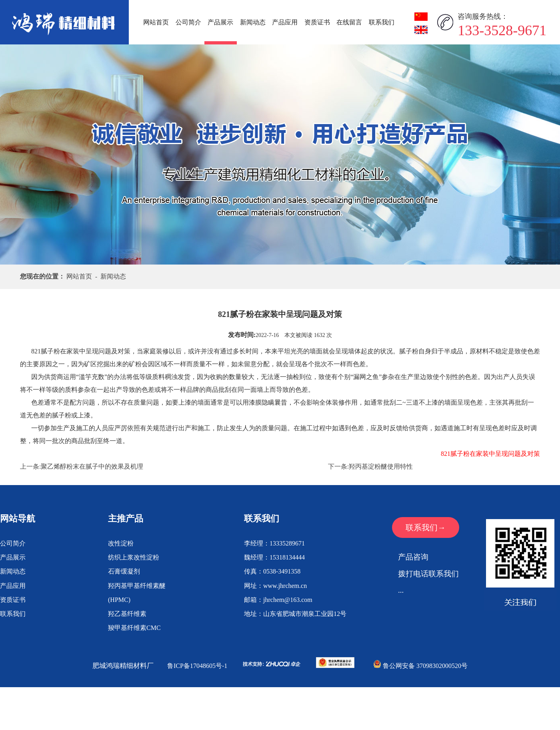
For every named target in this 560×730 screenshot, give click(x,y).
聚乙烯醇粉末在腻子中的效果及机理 (92, 466)
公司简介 (188, 22)
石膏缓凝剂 (124, 571)
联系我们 (382, 22)
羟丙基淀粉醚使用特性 (381, 466)
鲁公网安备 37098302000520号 (420, 666)
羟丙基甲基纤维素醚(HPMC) (137, 593)
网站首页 (156, 22)
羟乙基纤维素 (127, 614)
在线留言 (349, 22)
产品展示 (220, 22)
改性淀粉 (121, 543)
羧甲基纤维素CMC (134, 628)
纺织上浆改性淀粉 (134, 557)
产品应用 (285, 22)
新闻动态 (253, 22)
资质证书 (317, 22)
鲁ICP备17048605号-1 (197, 666)
